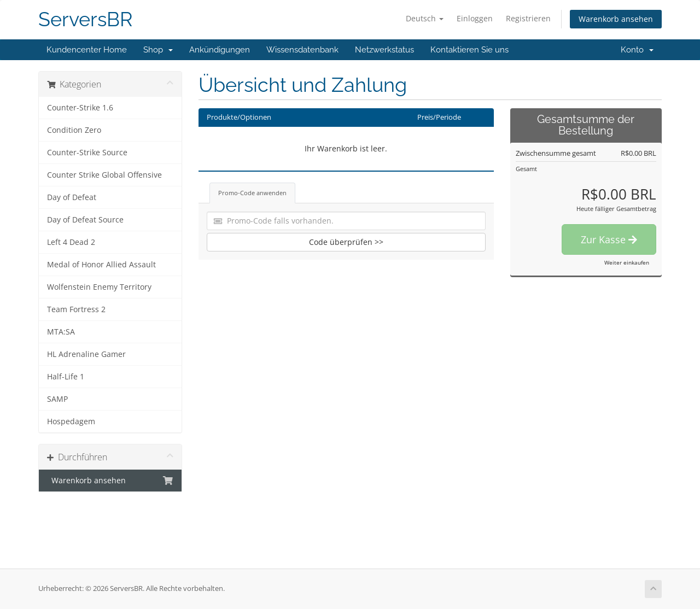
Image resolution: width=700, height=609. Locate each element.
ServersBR (86, 19)
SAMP (57, 399)
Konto (637, 50)
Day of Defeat (72, 197)
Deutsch (425, 18)
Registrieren (528, 18)
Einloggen (475, 18)
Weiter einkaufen (627, 262)
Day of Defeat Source (85, 220)
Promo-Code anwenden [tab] (252, 193)
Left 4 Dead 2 (71, 242)
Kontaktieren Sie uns (469, 50)
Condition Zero (74, 130)
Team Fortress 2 (76, 309)
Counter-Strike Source (87, 153)
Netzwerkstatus (384, 50)
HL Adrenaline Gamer (86, 354)
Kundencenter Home (87, 50)
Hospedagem (71, 421)
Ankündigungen (220, 50)
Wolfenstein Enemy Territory (99, 287)
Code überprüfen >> (346, 242)
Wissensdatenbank (302, 50)
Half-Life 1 (66, 377)
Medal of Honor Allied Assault (101, 265)
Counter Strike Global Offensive (104, 175)
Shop (158, 50)
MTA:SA (61, 332)
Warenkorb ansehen (616, 19)
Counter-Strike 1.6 (80, 108)
